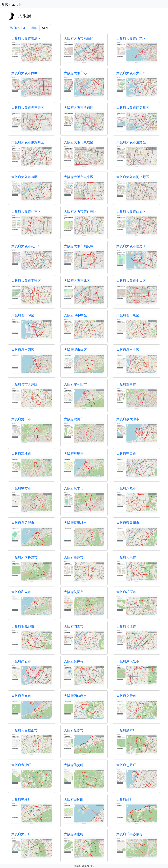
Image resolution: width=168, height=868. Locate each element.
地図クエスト (12, 5)
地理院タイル (18, 28)
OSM (45, 28)
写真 (34, 28)
